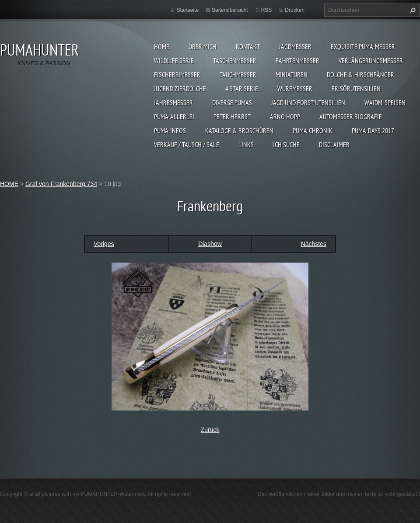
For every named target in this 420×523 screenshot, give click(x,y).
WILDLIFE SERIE (174, 60)
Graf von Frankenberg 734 (61, 184)
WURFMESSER (295, 88)
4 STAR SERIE (242, 88)
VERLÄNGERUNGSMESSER (371, 60)
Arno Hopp (285, 116)
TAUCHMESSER (238, 74)
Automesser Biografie (351, 116)
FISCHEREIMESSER (177, 74)
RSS (267, 10)
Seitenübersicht (230, 10)
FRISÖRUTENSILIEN (356, 88)
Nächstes (314, 244)
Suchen (412, 10)
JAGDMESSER (295, 46)
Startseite (187, 10)
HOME (162, 46)
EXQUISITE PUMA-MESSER (363, 46)
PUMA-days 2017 (373, 130)
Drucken (295, 10)
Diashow (210, 244)
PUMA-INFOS (170, 130)
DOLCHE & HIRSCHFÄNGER (360, 74)
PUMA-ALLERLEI (174, 116)
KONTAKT (248, 46)
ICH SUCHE (286, 144)
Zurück (210, 430)
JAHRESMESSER (173, 102)
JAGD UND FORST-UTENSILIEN (308, 102)
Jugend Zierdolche (180, 88)
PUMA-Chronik (313, 130)
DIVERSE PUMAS (232, 102)
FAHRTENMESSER (297, 60)
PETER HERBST (232, 116)
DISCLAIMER (334, 144)
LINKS (246, 144)
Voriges (104, 244)
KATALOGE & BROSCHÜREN (239, 130)
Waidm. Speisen (385, 102)
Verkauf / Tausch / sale (187, 144)
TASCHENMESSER (235, 60)
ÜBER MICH (203, 46)
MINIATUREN (292, 74)
